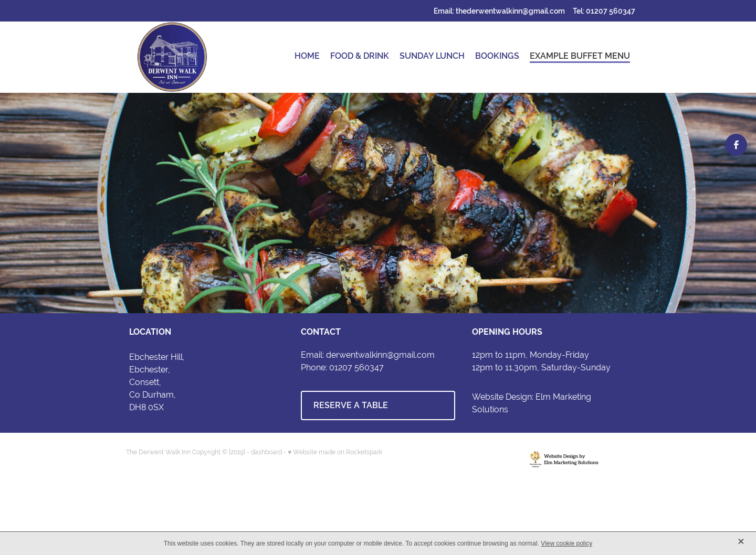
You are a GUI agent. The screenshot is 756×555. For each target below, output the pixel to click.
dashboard (266, 452)
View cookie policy (566, 543)
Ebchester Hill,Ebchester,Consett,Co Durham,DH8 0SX (157, 382)
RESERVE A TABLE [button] (351, 405)
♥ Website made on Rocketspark (335, 452)
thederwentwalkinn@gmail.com (510, 11)
